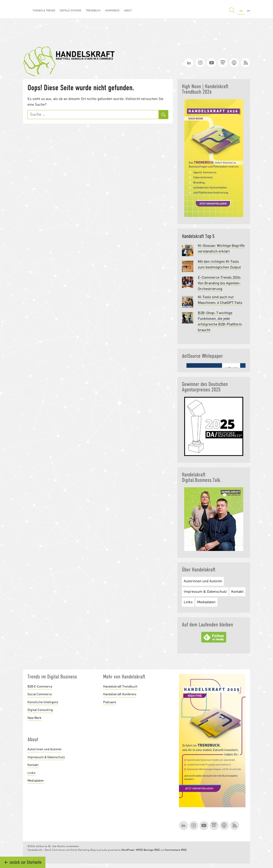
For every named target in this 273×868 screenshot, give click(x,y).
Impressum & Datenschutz (205, 592)
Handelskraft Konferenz (120, 694)
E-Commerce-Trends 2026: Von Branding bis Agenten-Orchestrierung (219, 283)
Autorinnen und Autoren (203, 581)
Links (188, 602)
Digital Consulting (40, 710)
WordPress (128, 850)
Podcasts (110, 702)
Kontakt (237, 592)
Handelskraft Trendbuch (120, 687)
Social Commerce (40, 694)
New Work (35, 718)
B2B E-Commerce (40, 687)
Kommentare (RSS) (176, 850)
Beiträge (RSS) (152, 850)
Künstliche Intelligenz (43, 702)
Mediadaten (206, 602)
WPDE (139, 850)
